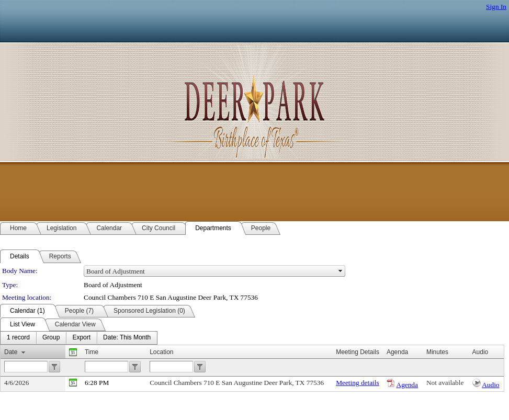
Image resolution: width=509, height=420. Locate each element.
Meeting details (358, 383)
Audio (490, 385)
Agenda (407, 385)
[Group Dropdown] (51, 338)
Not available (445, 383)
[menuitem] (18, 338)
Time (92, 352)
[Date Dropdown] (127, 338)
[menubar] (79, 338)
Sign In (496, 7)
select (341, 271)
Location (161, 352)
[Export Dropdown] (81, 338)
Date (11, 352)
